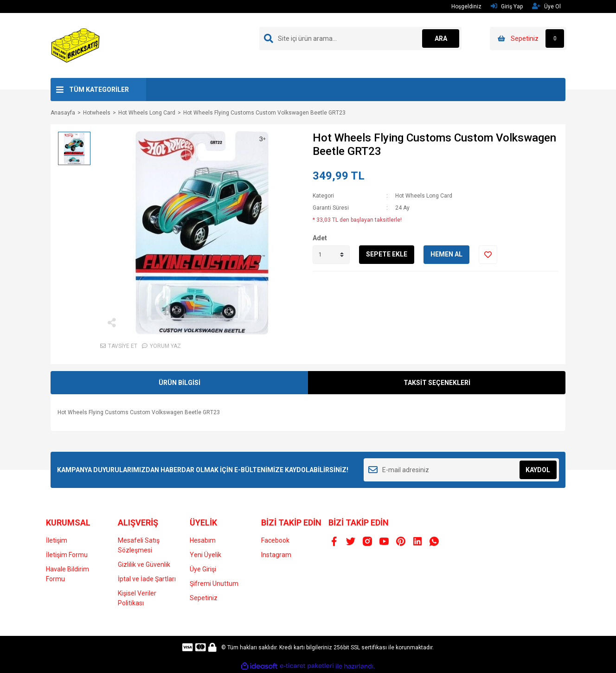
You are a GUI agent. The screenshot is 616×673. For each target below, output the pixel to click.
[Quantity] (331, 255)
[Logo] (76, 45)
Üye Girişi (203, 569)
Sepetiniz (204, 598)
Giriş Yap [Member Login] (507, 6)
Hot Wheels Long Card (424, 196)
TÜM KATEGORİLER (99, 90)
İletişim (57, 540)
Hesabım (203, 540)
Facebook (275, 540)
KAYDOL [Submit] (538, 470)
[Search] (360, 38)
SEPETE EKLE (387, 254)
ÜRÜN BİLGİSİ (180, 383)
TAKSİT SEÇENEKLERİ (437, 383)
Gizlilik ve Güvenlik (144, 564)
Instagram (276, 555)
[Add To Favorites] (488, 255)
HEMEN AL (446, 254)
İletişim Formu (67, 555)
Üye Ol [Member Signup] (546, 6)
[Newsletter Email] (461, 470)
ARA (441, 38)
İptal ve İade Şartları (147, 579)
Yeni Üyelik (205, 555)
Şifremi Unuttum (214, 583)
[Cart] (528, 38)
